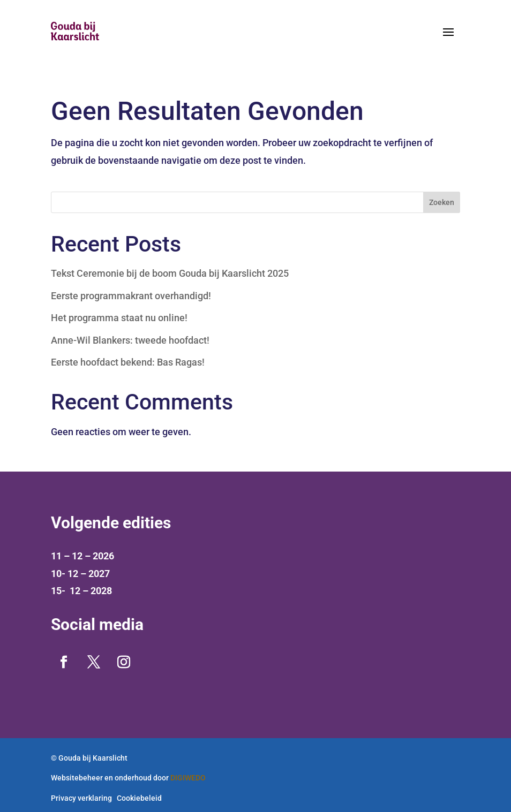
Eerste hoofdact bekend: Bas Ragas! (128, 362)
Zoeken (442, 202)
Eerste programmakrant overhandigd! (131, 296)
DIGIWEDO (188, 778)
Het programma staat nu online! (119, 318)
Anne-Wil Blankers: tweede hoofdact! (130, 340)
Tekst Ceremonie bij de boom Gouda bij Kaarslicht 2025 (170, 273)
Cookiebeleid (139, 798)
